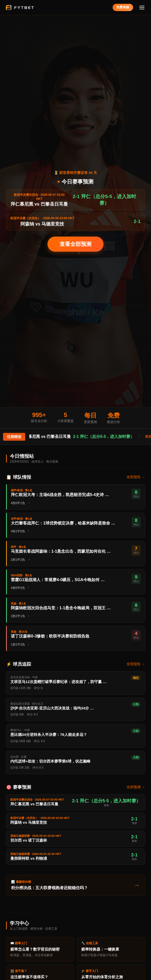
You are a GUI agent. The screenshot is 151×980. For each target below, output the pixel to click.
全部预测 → (136, 787)
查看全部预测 (75, 244)
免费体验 (123, 7)
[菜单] (142, 7)
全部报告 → (136, 477)
